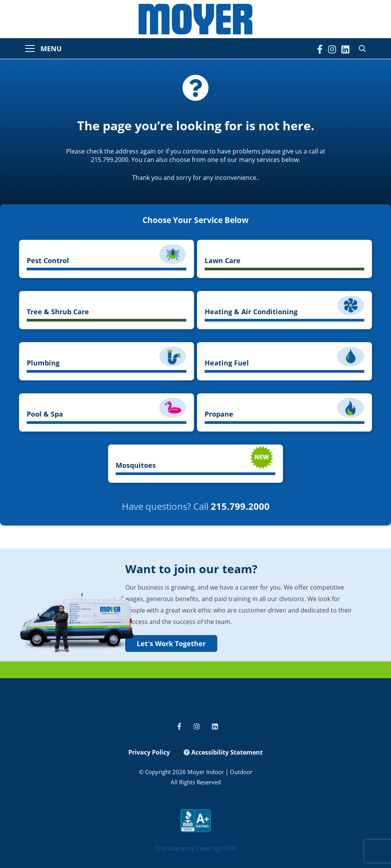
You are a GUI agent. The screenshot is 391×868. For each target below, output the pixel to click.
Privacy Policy (149, 752)
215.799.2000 (240, 506)
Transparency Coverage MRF (196, 848)
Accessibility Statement (223, 752)
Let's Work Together (171, 643)
